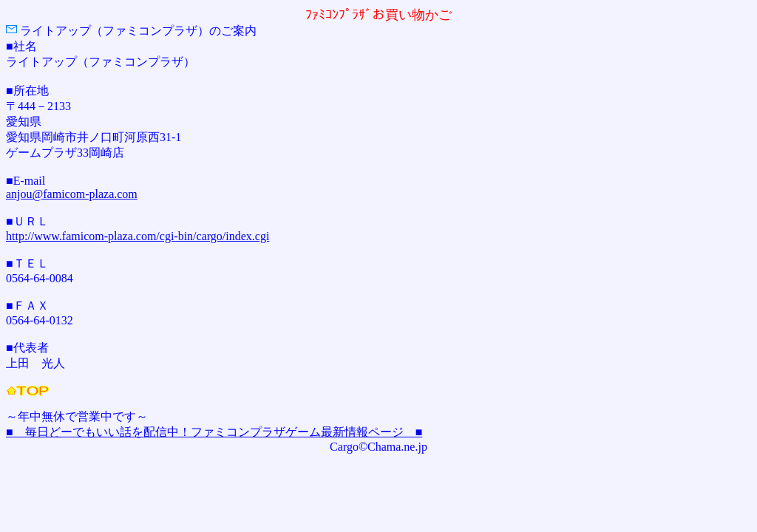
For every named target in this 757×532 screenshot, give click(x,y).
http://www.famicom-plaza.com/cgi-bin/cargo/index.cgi (138, 236)
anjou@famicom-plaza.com (72, 194)
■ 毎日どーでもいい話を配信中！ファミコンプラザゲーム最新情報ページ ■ (214, 432)
